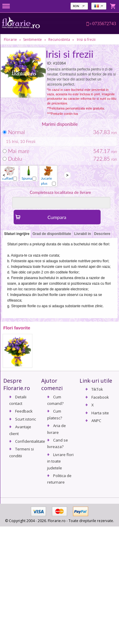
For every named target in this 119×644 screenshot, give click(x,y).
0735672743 (104, 24)
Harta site (100, 413)
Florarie (10, 40)
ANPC (96, 421)
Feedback (24, 411)
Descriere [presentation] (102, 234)
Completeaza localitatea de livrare (60, 192)
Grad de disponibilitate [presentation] (52, 234)
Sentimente (32, 40)
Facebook (100, 397)
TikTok (97, 389)
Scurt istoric (26, 419)
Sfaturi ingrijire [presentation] (17, 234)
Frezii (31, 141)
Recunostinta (59, 40)
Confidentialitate (30, 441)
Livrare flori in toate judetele (60, 461)
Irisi (15, 141)
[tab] (17, 234)
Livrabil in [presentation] (83, 234)
